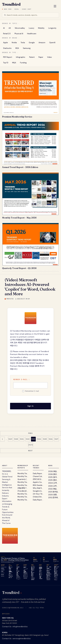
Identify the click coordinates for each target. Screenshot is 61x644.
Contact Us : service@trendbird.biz (16, 639)
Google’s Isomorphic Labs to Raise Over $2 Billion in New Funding (38, 491)
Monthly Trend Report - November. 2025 (23, 497)
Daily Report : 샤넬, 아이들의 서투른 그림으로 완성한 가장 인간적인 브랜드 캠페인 (38, 473)
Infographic (21, 57)
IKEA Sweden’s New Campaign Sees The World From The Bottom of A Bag (38, 485)
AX (10, 28)
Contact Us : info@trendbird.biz (15, 627)
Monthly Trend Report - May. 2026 (23, 473)
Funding (23, 63)
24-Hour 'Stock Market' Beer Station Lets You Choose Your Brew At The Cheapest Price (38, 494)
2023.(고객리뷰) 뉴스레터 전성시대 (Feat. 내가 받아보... (54, 486)
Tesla (23, 43)
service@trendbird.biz (13, 608)
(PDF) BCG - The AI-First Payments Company (38, 479)
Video (49, 57)
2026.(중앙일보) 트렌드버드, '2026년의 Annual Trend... (54, 474)
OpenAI (52, 43)
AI (4, 28)
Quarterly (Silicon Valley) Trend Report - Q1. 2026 (23, 479)
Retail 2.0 (7, 34)
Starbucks (7, 48)
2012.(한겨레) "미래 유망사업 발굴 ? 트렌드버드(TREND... (54, 498)
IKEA (17, 48)
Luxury (31, 28)
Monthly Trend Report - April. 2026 (23, 476)
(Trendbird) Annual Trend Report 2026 (23, 491)
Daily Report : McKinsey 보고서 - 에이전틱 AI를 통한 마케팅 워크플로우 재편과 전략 (38, 500)
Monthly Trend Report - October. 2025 (23, 500)
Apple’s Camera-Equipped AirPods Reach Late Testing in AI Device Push (38, 482)
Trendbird (11, 4)
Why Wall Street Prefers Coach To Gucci (38, 488)
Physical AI (19, 34)
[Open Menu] (55, 6)
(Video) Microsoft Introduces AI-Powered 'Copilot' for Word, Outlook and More (30, 287)
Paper (41, 57)
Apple (5, 43)
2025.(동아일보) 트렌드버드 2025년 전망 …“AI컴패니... (54, 477)
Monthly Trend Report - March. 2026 (23, 482)
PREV (31, 433)
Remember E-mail (32, 391)
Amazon (42, 43)
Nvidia (14, 43)
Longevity (52, 28)
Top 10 (6, 63)
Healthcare (32, 34)
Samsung (27, 48)
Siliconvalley (20, 28)
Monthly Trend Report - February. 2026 (23, 485)
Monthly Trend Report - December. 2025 (23, 494)
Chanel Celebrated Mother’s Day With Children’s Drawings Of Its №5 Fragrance (38, 476)
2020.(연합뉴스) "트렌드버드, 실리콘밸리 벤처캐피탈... (54, 495)
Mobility (41, 28)
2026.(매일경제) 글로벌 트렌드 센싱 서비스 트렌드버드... (54, 471)
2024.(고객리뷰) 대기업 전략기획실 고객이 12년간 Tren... (54, 483)
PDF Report (8, 57)
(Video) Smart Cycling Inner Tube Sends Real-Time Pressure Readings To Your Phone (38, 497)
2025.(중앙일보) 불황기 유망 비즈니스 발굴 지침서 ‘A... (54, 480)
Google (32, 43)
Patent (32, 57)
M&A (14, 63)
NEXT (31, 451)
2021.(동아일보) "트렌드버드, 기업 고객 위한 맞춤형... (54, 492)
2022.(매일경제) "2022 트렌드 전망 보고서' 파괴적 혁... (54, 489)
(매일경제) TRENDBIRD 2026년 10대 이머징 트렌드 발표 (23, 488)
